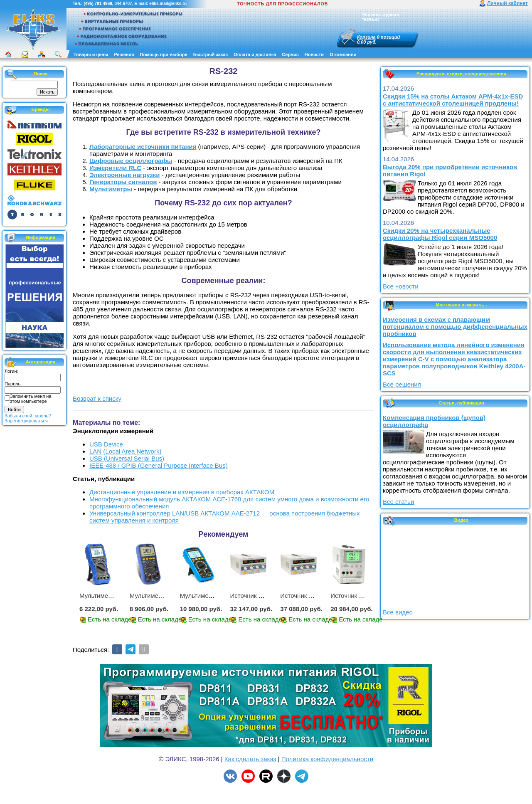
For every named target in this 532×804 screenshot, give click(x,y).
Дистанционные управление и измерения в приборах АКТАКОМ (182, 492)
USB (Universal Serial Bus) (127, 458)
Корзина (366, 37)
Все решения (402, 384)
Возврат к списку (97, 398)
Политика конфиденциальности (327, 759)
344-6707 (123, 4)
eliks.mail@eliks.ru (168, 4)
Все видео (398, 612)
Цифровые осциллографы (131, 161)
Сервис (290, 54)
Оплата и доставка (255, 54)
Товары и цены (91, 54)
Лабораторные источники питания (143, 147)
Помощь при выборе (164, 54)
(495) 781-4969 (98, 4)
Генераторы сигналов (123, 182)
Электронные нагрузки (125, 175)
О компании (343, 54)
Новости (314, 54)
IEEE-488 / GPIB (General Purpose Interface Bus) (159, 465)
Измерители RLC (115, 168)
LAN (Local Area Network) (125, 451)
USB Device (106, 444)
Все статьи (398, 502)
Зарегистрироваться (26, 421)
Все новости (401, 286)
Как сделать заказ (250, 759)
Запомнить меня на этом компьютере (31, 399)
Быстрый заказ (211, 54)
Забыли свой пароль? (28, 416)
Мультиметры (111, 189)
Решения (124, 54)
